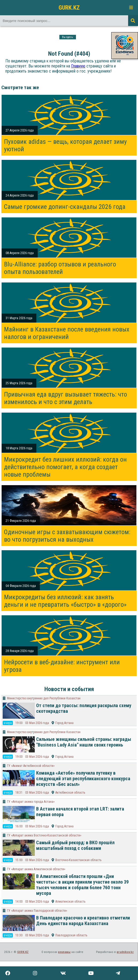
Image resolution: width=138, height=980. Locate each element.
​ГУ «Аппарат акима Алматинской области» (36, 869)
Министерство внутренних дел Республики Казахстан (44, 698)
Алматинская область (70, 902)
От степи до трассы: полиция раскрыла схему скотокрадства (84, 708)
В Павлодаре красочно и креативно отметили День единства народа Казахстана (83, 921)
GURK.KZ (69, 7)
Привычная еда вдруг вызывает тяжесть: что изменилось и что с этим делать (66, 398)
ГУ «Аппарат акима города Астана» (31, 802)
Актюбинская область (70, 793)
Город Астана (64, 723)
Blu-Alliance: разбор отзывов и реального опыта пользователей (60, 268)
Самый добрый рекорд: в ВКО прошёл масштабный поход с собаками (75, 845)
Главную (78, 66)
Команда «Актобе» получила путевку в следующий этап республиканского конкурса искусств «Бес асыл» (83, 779)
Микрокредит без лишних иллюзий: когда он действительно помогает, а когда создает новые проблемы (65, 467)
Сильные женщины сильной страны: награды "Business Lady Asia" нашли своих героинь (84, 742)
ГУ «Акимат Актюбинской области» (31, 766)
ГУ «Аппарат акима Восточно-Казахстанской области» (44, 835)
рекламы (64, 952)
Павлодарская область (71, 935)
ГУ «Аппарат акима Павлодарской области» (37, 911)
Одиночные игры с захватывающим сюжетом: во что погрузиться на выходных (67, 536)
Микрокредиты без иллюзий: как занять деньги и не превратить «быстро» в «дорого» (65, 601)
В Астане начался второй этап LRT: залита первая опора (80, 812)
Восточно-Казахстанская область (78, 860)
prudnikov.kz (125, 952)
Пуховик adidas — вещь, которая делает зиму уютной (65, 145)
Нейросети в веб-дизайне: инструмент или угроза (62, 666)
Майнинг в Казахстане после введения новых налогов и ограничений (67, 333)
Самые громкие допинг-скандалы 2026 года (65, 207)
